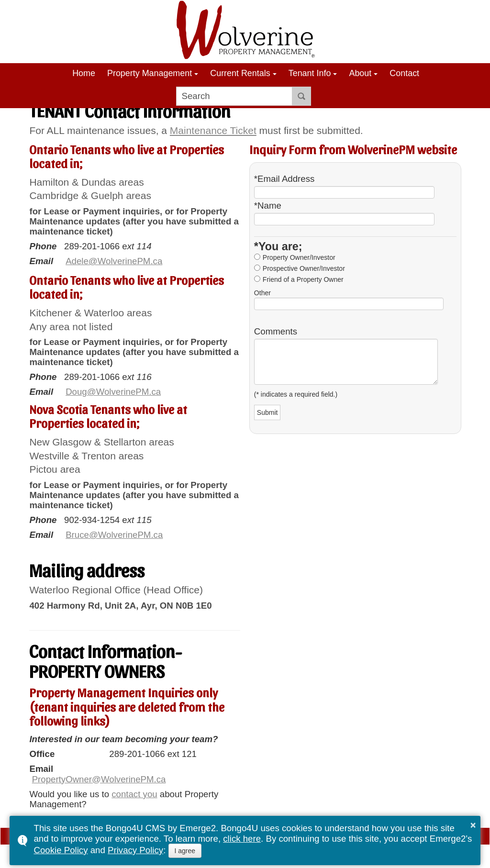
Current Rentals (240, 73)
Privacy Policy (135, 850)
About (360, 73)
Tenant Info (310, 73)
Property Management (150, 73)
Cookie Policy (61, 850)
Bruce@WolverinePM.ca (114, 535)
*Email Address (284, 179)
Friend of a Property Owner (303, 279)
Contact (404, 73)
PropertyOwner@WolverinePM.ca (99, 779)
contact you (134, 794)
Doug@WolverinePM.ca (113, 392)
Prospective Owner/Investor (304, 268)
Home (84, 73)
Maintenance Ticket (213, 130)
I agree (185, 851)
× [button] (473, 825)
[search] (234, 96)
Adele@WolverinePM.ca (114, 261)
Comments (276, 332)
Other (262, 293)
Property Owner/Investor (299, 257)
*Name (268, 206)
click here (242, 839)
